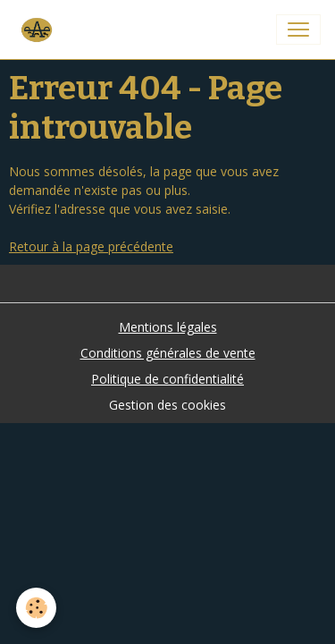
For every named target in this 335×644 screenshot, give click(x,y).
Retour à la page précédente (91, 246)
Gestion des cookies (167, 405)
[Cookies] (36, 608)
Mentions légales (168, 327)
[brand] (39, 30)
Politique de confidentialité (167, 379)
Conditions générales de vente (168, 353)
